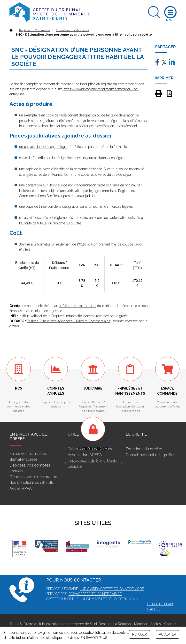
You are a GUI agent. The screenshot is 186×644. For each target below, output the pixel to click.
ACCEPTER (167, 634)
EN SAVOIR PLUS (94, 638)
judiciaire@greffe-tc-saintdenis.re (112, 589)
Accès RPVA (21, 488)
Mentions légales (147, 624)
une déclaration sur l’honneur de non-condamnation (58, 185)
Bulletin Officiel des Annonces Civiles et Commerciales (69, 321)
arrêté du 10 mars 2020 (77, 306)
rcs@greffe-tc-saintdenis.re (95, 594)
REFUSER (139, 634)
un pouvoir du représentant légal (43, 147)
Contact (170, 624)
